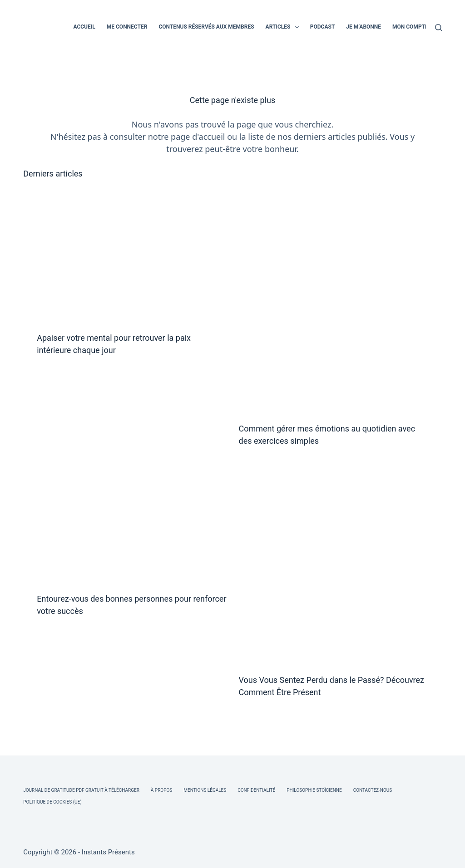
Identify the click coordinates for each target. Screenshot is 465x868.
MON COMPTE (410, 27)
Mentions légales (205, 790)
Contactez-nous (373, 790)
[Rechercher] (438, 27)
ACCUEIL (84, 27)
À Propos (161, 790)
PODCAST (323, 27)
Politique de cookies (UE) (52, 802)
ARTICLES (284, 27)
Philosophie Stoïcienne (314, 790)
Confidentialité (256, 790)
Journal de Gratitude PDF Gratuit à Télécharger (81, 790)
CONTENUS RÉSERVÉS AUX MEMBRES (206, 27)
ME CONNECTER (127, 27)
